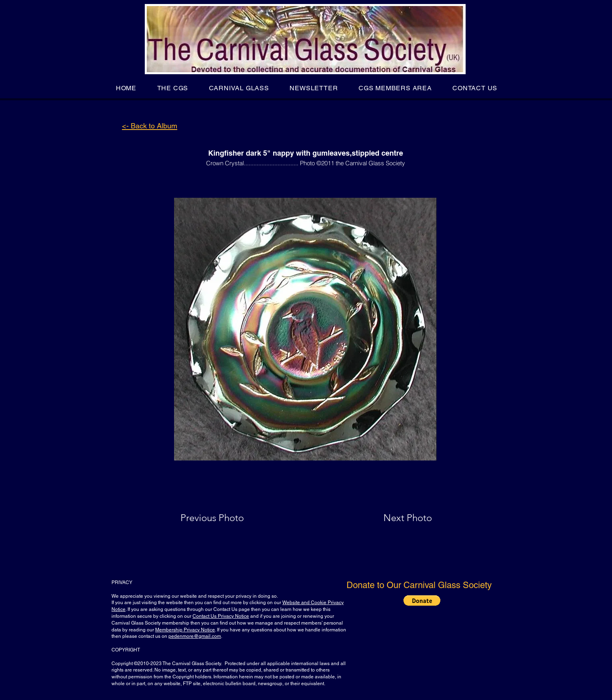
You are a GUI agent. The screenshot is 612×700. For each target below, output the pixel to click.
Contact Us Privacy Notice (221, 616)
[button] (173, 88)
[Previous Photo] (224, 518)
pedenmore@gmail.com (195, 636)
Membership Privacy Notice (185, 630)
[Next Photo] (392, 518)
